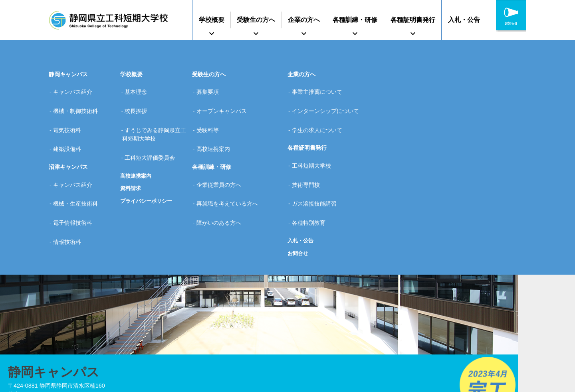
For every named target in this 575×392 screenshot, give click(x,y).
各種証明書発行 (413, 20)
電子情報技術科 (76, 181)
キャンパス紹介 (76, 89)
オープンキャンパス (225, 101)
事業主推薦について (320, 89)
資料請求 (131, 162)
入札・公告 (464, 20)
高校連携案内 (137, 150)
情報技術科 (70, 194)
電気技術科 (70, 114)
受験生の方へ (256, 20)
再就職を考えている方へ (230, 168)
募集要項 (211, 89)
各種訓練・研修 (355, 20)
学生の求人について (320, 114)
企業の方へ (304, 20)
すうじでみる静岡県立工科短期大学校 (156, 119)
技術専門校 (309, 156)
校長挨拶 (139, 101)
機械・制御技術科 (79, 101)
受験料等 (211, 114)
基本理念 (139, 89)
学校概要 (212, 20)
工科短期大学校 (315, 143)
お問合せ (299, 208)
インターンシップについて (329, 101)
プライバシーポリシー (148, 175)
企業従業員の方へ (222, 156)
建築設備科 (70, 127)
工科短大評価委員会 (153, 135)
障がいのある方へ (222, 181)
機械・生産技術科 (79, 168)
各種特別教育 (312, 181)
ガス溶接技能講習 (317, 168)
